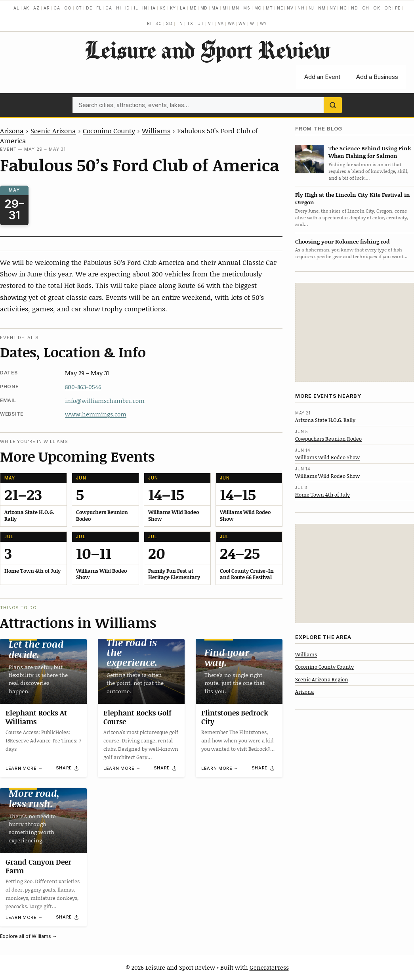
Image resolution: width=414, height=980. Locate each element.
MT (269, 8)
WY (264, 23)
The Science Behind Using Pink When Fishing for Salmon (370, 152)
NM (322, 8)
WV (242, 23)
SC (159, 23)
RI (149, 23)
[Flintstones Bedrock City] (239, 671)
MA (215, 8)
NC (343, 8)
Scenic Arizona (53, 130)
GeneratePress (269, 967)
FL (99, 8)
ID (128, 8)
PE (398, 8)
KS (163, 8)
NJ (312, 8)
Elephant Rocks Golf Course (137, 717)
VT (211, 23)
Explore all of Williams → (29, 936)
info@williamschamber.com (105, 401)
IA (153, 8)
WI (253, 23)
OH (366, 8)
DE (89, 8)
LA (183, 8)
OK (377, 8)
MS (247, 8)
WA (231, 23)
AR (47, 8)
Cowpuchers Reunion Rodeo (328, 439)
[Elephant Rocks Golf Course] (141, 671)
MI (225, 8)
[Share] (68, 768)
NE (280, 8)
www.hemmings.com (96, 414)
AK (27, 8)
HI (119, 8)
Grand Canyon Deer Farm (38, 867)
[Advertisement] (355, 332)
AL (16, 8)
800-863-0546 (83, 387)
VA (221, 23)
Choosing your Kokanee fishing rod (342, 241)
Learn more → (24, 768)
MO (258, 8)
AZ (36, 8)
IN (145, 8)
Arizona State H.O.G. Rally (325, 420)
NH (301, 8)
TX (190, 23)
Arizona (12, 130)
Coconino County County (324, 667)
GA (109, 8)
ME (193, 8)
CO (68, 8)
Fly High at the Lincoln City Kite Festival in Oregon (353, 198)
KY (173, 8)
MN (236, 8)
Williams (156, 130)
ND (355, 8)
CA (57, 8)
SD (169, 23)
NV (290, 8)
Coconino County (109, 130)
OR (388, 8)
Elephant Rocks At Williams (36, 717)
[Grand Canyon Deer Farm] (43, 821)
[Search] (333, 105)
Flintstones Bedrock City (235, 717)
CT (79, 8)
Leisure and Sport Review (207, 50)
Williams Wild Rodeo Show (327, 457)
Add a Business (377, 77)
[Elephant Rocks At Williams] (43, 671)
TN (180, 23)
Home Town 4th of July (322, 495)
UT (201, 23)
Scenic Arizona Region (322, 679)
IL (136, 8)
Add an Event (322, 77)
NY (333, 8)
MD (204, 8)
